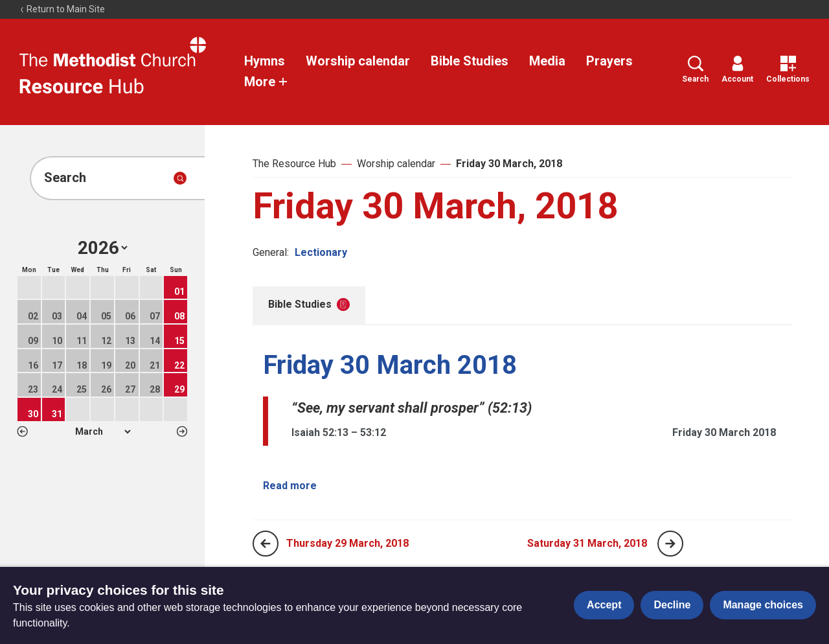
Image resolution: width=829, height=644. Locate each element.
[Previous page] (266, 544)
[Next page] (670, 544)
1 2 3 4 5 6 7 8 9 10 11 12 (103, 431)
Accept (604, 605)
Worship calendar (358, 61)
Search (695, 70)
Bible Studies (470, 61)
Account (737, 70)
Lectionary (321, 252)
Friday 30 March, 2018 (509, 164)
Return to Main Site (62, 9)
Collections (788, 70)
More (266, 82)
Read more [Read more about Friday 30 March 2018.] (290, 486)
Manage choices (763, 605)
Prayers (609, 61)
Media (547, 61)
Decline (672, 605)
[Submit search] (180, 178)
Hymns (265, 61)
